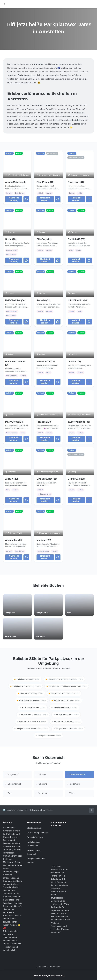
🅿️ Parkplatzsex (10, 810)
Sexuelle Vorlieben (36, 837)
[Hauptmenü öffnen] (5, 4)
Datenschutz (42, 967)
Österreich (23, 810)
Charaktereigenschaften (38, 833)
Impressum (55, 967)
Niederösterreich (36, 810)
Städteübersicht (34, 828)
